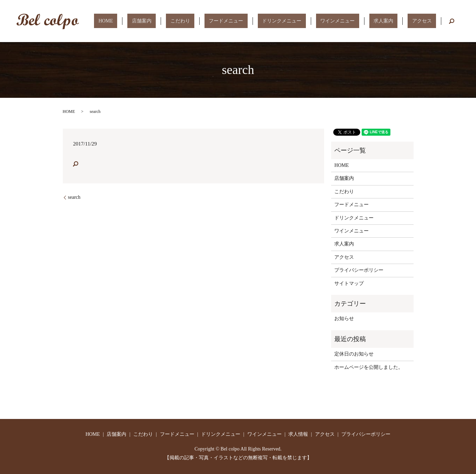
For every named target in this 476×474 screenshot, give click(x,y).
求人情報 (298, 434)
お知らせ (344, 319)
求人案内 (396, 21)
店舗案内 (198, 21)
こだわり (228, 21)
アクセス (426, 21)
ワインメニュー (359, 21)
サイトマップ (349, 283)
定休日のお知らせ (354, 354)
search (451, 21)
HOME (171, 21)
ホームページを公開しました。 (369, 367)
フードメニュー (265, 21)
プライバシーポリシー (359, 270)
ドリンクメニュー (312, 21)
